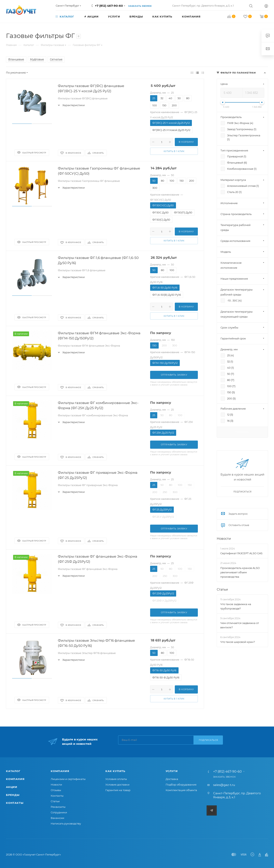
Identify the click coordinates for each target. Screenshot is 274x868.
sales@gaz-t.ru (224, 785)
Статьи (222, 589)
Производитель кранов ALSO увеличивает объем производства (240, 572)
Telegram (212, 810)
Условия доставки (117, 785)
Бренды (13, 795)
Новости (224, 539)
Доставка (172, 779)
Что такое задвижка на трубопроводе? (236, 606)
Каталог (13, 771)
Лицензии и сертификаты (68, 779)
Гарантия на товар (118, 790)
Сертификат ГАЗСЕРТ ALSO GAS (241, 553)
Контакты (15, 803)
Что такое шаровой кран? (238, 642)
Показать (242, 432)
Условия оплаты (116, 779)
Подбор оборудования (181, 785)
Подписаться (208, 740)
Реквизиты (58, 807)
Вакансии (57, 818)
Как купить (115, 771)
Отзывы (56, 790)
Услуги (172, 771)
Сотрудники (59, 812)
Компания (15, 779)
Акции (12, 787)
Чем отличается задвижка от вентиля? (240, 625)
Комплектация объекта (181, 790)
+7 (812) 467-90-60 (109, 6)
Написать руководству (66, 823)
